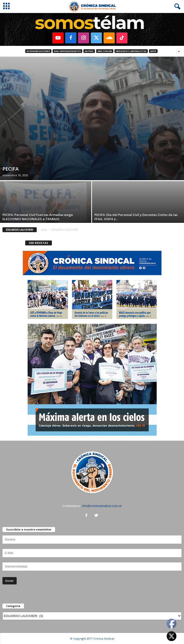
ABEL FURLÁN (105, 51)
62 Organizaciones (38, 51)
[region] (92, 29)
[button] (176, 7)
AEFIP (153, 51)
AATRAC (89, 51)
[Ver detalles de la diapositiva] (92, 29)
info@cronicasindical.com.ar (102, 506)
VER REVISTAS (39, 243)
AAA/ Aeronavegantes (67, 51)
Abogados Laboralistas (131, 51)
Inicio (44, 230)
